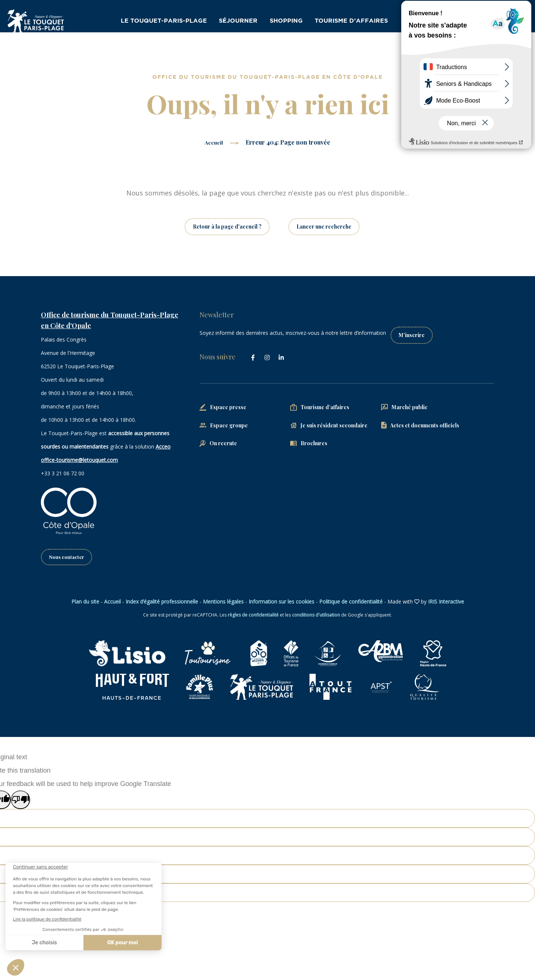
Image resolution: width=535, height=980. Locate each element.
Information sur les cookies (281, 602)
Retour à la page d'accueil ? (227, 227)
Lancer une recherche (324, 227)
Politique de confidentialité (351, 602)
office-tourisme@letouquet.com (79, 460)
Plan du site (85, 602)
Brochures (314, 439)
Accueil (214, 142)
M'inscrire (418, 331)
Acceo (163, 447)
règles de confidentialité (253, 616)
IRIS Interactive (446, 602)
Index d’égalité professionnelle (162, 602)
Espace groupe (229, 421)
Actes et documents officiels (425, 421)
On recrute (223, 439)
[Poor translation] (20, 801)
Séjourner (245, 22)
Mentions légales (223, 602)
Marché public (410, 403)
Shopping (293, 22)
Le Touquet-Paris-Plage (175, 22)
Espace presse (228, 403)
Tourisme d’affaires (355, 22)
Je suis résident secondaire (334, 421)
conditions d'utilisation (316, 616)
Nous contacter (68, 557)
